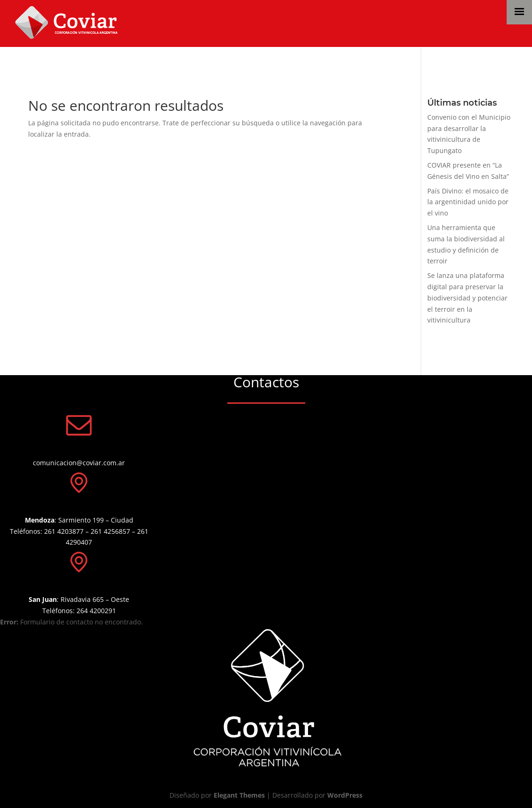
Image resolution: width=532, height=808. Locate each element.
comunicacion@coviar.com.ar (79, 463)
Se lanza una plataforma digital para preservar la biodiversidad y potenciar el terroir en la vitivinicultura (467, 298)
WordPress (345, 795)
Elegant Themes (239, 795)
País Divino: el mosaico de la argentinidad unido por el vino (468, 202)
